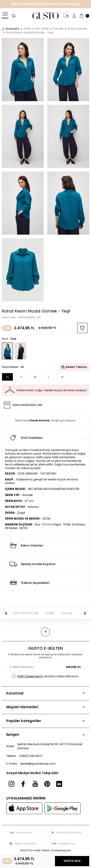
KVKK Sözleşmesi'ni (30, 676)
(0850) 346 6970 (31, 756)
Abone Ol (73, 667)
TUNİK (50, 613)
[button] (6, 613)
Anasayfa (10, 29)
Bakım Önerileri (45, 545)
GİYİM (27, 29)
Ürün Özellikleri (45, 438)
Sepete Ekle (72, 861)
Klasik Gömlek (77, 29)
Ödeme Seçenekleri (45, 583)
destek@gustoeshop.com (38, 764)
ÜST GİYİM (42, 29)
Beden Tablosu (74, 367)
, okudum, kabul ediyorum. (46, 676)
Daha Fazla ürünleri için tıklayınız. (45, 420)
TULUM (67, 613)
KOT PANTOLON (26, 613)
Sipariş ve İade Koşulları (45, 564)
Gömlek (58, 29)
